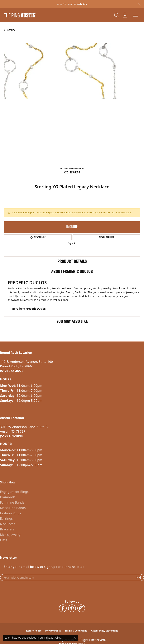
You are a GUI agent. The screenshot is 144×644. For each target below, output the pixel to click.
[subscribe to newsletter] (139, 578)
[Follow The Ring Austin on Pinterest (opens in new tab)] (72, 608)
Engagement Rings (14, 492)
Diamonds (8, 497)
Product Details (72, 262)
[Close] (139, 4)
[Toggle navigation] (136, 15)
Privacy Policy (53, 631)
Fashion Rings (11, 513)
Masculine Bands (13, 508)
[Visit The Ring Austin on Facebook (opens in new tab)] (63, 608)
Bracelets (7, 529)
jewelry (11, 30)
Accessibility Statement (104, 631)
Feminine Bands (12, 502)
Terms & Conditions (76, 631)
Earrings (6, 519)
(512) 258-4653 (11, 371)
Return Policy (34, 631)
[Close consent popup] (75, 638)
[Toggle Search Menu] (117, 15)
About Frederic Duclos (72, 272)
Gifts (4, 540)
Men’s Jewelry (10, 535)
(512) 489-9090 (72, 173)
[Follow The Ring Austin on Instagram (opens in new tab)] (81, 608)
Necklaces (8, 524)
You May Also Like (72, 322)
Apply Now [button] (82, 4)
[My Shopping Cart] (125, 15)
